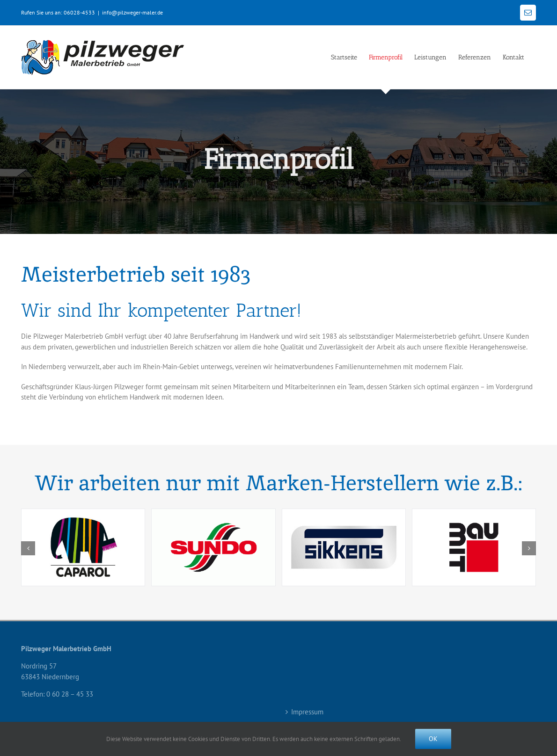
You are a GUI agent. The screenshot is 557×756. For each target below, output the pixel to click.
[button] (28, 548)
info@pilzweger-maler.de (132, 12)
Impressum (307, 712)
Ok (433, 739)
